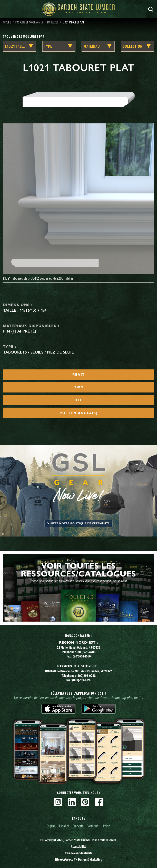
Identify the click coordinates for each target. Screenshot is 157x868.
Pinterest (85, 802)
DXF (78, 400)
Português (93, 826)
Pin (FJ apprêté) (20, 331)
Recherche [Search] (151, 9)
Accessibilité (79, 847)
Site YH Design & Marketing (78, 859)
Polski (107, 826)
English (51, 826)
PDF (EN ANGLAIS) (79, 413)
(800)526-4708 (86, 652)
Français (78, 826)
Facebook (99, 802)
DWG (79, 387)
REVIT (78, 375)
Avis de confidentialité (79, 853)
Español (64, 826)
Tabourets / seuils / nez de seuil (38, 352)
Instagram (58, 802)
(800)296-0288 (86, 676)
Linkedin (72, 802)
